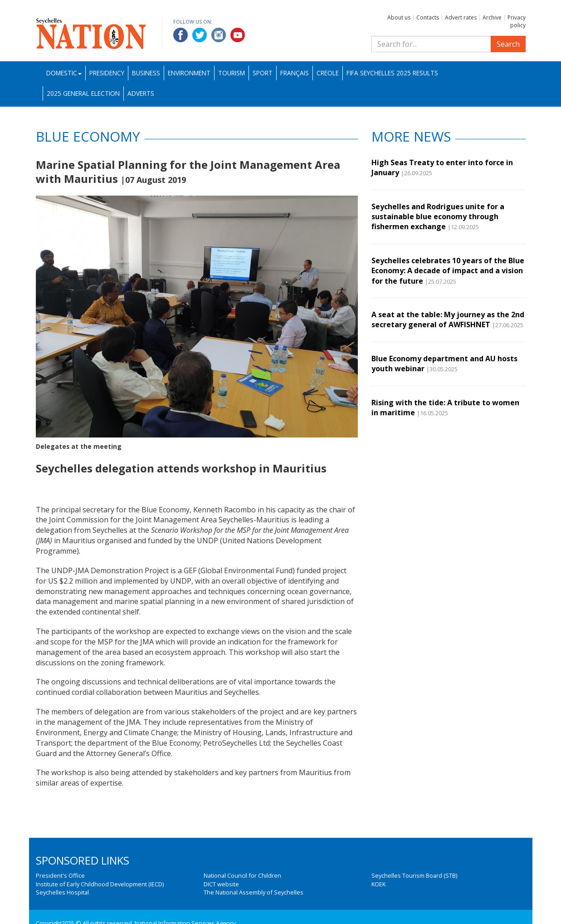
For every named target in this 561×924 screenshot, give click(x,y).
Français (295, 73)
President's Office (60, 875)
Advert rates (461, 17)
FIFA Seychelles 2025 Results (392, 73)
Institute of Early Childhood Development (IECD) (100, 884)
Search (508, 44)
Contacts (428, 17)
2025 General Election (83, 93)
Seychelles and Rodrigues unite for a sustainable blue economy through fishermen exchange (438, 217)
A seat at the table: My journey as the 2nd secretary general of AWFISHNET (448, 319)
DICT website (221, 884)
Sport (263, 73)
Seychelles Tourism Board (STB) (414, 875)
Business (146, 73)
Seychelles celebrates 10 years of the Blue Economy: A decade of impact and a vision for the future (448, 271)
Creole (328, 73)
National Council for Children (242, 875)
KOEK (378, 884)
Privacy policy (517, 21)
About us (399, 17)
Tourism (232, 73)
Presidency (107, 73)
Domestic (64, 73)
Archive (492, 17)
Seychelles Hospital (62, 892)
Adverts (141, 93)
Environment (189, 73)
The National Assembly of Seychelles (254, 892)
